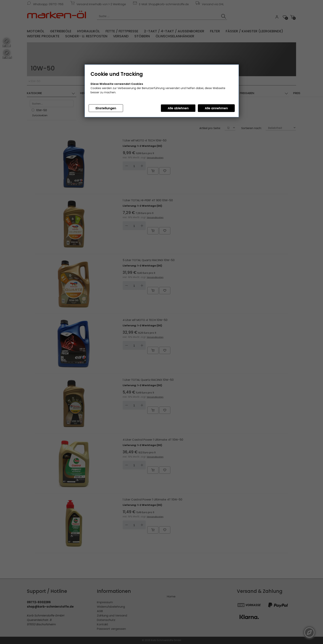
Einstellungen (106, 108)
